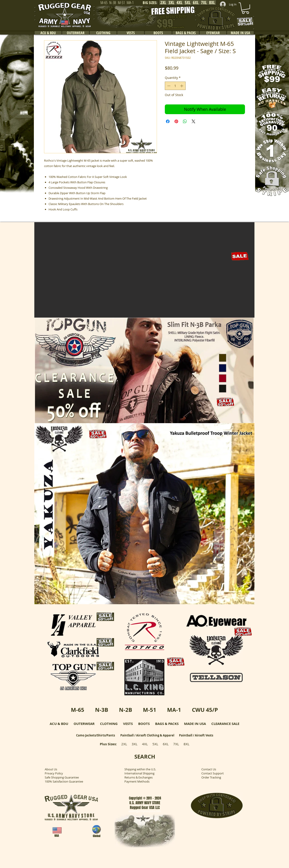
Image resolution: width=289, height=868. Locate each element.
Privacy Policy (54, 773)
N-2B (126, 710)
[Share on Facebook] (168, 121)
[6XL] (196, 3)
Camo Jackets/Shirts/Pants (96, 735)
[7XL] (204, 3)
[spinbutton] (175, 86)
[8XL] (212, 3)
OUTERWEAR (84, 724)
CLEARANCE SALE (225, 724)
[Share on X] (193, 121)
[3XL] (171, 3)
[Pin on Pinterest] (176, 121)
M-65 (78, 710)
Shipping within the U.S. (140, 769)
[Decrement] (168, 86)
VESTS (128, 724)
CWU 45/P (205, 710)
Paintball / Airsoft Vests (196, 735)
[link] (245, 8)
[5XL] (188, 3)
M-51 (150, 710)
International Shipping (139, 773)
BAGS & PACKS (167, 724)
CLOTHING (109, 724)
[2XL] (163, 3)
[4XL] (179, 3)
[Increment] (182, 86)
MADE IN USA (195, 724)
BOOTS (144, 724)
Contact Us (209, 769)
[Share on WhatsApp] (185, 121)
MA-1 (174, 710)
